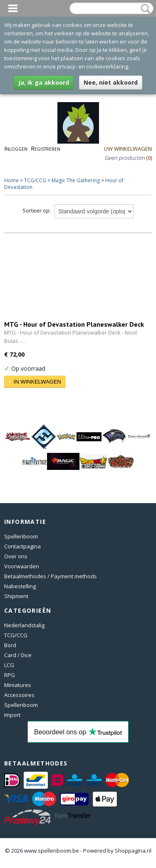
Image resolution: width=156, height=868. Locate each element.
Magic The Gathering (76, 180)
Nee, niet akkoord (111, 82)
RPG (10, 675)
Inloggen (16, 148)
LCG (9, 665)
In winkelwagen (37, 382)
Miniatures (18, 685)
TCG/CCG (35, 180)
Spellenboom (21, 536)
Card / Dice (18, 655)
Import (12, 715)
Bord (10, 645)
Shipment (16, 596)
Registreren (46, 148)
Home (11, 180)
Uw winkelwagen (128, 149)
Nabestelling (20, 586)
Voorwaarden (22, 566)
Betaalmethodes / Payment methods (51, 576)
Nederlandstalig (24, 625)
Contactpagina (22, 546)
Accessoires (19, 695)
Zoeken (144, 9)
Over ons (16, 556)
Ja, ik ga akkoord (44, 82)
